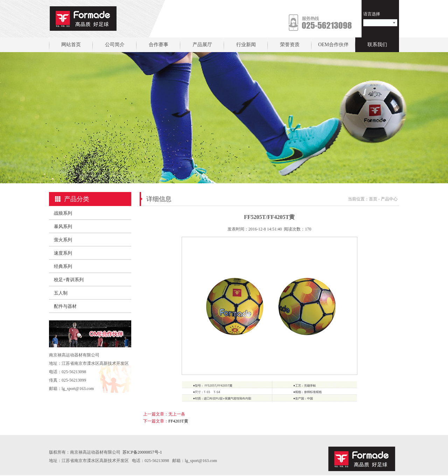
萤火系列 (63, 240)
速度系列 (63, 253)
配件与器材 (65, 306)
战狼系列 (63, 213)
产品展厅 (202, 45)
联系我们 (377, 45)
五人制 (61, 293)
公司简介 (115, 45)
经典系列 (63, 266)
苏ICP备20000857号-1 (142, 452)
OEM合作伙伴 (333, 45)
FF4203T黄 (178, 421)
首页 (373, 199)
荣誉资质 (290, 45)
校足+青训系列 (69, 280)
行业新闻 (246, 45)
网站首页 (71, 45)
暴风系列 (63, 226)
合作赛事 (159, 45)
